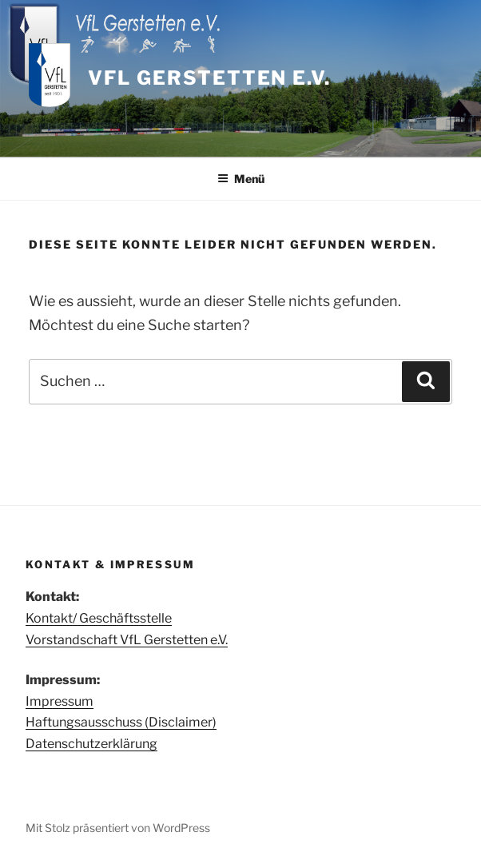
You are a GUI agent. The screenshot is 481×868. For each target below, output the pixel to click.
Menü (241, 179)
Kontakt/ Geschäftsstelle (99, 618)
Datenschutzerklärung (91, 744)
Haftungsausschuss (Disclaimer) (121, 722)
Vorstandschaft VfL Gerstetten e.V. (127, 640)
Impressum (60, 701)
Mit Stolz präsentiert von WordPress (118, 828)
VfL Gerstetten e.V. (209, 78)
